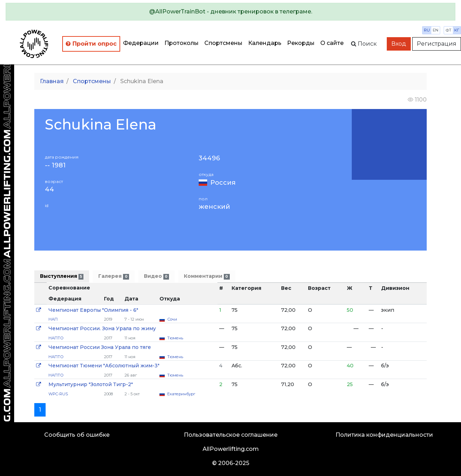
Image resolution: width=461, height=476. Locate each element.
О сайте (332, 43)
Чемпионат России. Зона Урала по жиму (102, 328)
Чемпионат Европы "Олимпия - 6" (93, 310)
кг (457, 30)
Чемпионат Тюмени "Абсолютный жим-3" (104, 366)
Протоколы (182, 43)
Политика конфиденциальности (384, 435)
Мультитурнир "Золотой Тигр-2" (91, 384)
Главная (52, 81)
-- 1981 (55, 165)
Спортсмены (223, 43)
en (436, 30)
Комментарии (207, 276)
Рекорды (301, 43)
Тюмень (175, 338)
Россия (223, 183)
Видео (156, 276)
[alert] (230, 12)
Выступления (62, 276)
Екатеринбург (181, 394)
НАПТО (56, 338)
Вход (399, 44)
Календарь (265, 43)
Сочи (172, 319)
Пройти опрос (91, 44)
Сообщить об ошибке (77, 435)
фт (448, 30)
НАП (53, 319)
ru (427, 30)
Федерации (141, 43)
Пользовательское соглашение (231, 435)
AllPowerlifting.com (231, 449)
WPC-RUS (58, 394)
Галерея (113, 276)
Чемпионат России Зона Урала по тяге (100, 347)
